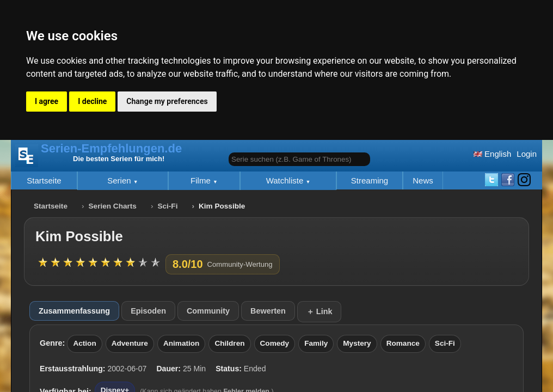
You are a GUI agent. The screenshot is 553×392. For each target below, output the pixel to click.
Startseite (44, 180)
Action (84, 343)
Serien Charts (113, 206)
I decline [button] (92, 101)
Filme (202, 180)
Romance (403, 343)
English (492, 154)
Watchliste (286, 180)
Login (527, 154)
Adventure (130, 343)
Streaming (370, 180)
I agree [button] (47, 101)
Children (229, 343)
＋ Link (319, 311)
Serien (120, 180)
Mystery (357, 343)
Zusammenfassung (74, 311)
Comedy (275, 343)
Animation (181, 343)
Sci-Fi (167, 206)
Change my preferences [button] (167, 101)
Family (316, 343)
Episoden (148, 311)
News (423, 180)
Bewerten (268, 311)
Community (208, 311)
